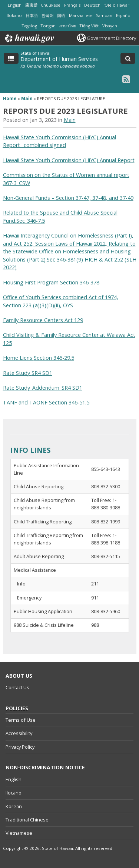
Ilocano (14, 793)
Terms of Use (21, 720)
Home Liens (18, 358)
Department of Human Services (59, 59)
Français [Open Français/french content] (72, 5)
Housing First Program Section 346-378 (51, 282)
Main (27, 98)
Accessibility (19, 733)
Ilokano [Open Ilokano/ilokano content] (14, 15)
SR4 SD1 (42, 373)
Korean (14, 806)
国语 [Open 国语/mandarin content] (61, 15)
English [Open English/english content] (15, 5)
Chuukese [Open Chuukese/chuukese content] (51, 5)
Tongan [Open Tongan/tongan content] (48, 26)
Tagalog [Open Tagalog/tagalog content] (29, 26)
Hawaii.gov (29, 38)
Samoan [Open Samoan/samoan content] (104, 15)
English (14, 779)
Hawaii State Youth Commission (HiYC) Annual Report (69, 160)
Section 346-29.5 (54, 358)
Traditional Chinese (27, 820)
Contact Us (17, 687)
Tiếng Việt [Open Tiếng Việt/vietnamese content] (89, 26)
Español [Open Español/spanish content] (124, 15)
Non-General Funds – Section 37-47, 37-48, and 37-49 (68, 198)
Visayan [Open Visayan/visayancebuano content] (110, 26)
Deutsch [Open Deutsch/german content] (92, 5)
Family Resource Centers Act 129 (43, 320)
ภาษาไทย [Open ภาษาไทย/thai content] (68, 26)
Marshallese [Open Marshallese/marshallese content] (81, 15)
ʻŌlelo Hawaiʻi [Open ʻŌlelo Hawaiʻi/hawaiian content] (117, 5)
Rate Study (17, 373)
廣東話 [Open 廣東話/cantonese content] (31, 5)
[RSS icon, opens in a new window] (126, 79)
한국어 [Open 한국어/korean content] (48, 15)
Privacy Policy (20, 747)
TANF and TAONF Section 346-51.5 (46, 402)
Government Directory (111, 38)
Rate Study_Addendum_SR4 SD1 (43, 388)
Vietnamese (19, 833)
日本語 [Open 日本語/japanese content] (32, 15)
